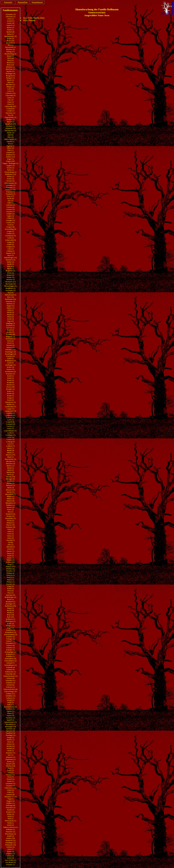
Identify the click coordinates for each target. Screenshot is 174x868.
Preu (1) (10, 593)
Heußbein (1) (10, 288)
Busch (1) (10, 80)
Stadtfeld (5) (10, 733)
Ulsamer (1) (10, 786)
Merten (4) (10, 472)
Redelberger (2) (11, 597)
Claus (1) (10, 102)
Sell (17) (10, 705)
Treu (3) (11, 772)
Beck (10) (10, 41)
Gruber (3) (10, 233)
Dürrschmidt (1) (10, 139)
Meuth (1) (11, 481)
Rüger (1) (10, 628)
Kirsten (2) (10, 345)
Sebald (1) (10, 700)
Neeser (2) (11, 507)
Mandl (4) (11, 450)
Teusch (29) (10, 764)
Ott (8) (11, 542)
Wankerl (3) (11, 812)
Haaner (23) (10, 253)
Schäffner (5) (10, 696)
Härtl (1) (10, 310)
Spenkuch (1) (10, 724)
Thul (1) (10, 768)
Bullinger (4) (10, 73)
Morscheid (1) (11, 494)
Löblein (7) (10, 446)
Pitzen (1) (10, 580)
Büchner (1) (10, 84)
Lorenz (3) (10, 439)
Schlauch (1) (11, 654)
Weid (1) (10, 816)
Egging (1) (10, 146)
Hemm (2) (10, 275)
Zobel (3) (11, 858)
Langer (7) (10, 409)
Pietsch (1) (10, 575)
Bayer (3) (10, 38)
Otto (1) (10, 545)
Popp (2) (10, 586)
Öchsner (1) (10, 865)
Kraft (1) (10, 378)
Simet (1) (11, 713)
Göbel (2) (10, 244)
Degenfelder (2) (10, 117)
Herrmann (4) (10, 284)
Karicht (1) (10, 328)
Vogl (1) (11, 799)
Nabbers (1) (10, 505)
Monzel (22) (10, 490)
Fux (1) (11, 201)
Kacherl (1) (10, 325)
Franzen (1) (11, 192)
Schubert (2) (10, 683)
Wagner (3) (11, 801)
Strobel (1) (10, 748)
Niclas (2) (10, 520)
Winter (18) (10, 838)
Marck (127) (10, 455)
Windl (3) (11, 836)
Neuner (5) (10, 516)
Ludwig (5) (10, 442)
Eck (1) (11, 144)
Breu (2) (10, 60)
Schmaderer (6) (10, 659)
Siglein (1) (10, 711)
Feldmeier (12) (11, 174)
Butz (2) (10, 82)
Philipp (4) (10, 573)
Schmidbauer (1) (10, 665)
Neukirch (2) (10, 514)
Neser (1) (11, 510)
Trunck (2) (10, 779)
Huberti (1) (11, 304)
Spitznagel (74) (11, 726)
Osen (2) (10, 534)
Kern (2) (11, 341)
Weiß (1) (10, 823)
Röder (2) (10, 623)
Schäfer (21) (10, 694)
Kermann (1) (10, 339)
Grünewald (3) (10, 240)
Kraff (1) (11, 376)
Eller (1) (10, 150)
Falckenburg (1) (10, 172)
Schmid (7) (11, 663)
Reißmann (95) (10, 606)
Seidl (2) (10, 702)
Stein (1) (10, 742)
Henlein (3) (10, 279)
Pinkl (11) (10, 577)
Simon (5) (11, 716)
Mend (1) (11, 468)
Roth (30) (10, 617)
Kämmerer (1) (11, 402)
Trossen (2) (10, 775)
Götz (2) (10, 249)
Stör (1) (10, 755)
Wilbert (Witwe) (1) (10, 827)
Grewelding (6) (11, 229)
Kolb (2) (11, 363)
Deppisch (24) (11, 124)
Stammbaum (37, 2)
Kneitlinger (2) (11, 354)
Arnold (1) (10, 21)
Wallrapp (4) (10, 805)
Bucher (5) (10, 71)
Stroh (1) (11, 751)
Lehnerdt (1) (10, 415)
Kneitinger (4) (11, 352)
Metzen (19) (11, 477)
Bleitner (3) (11, 49)
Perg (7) (10, 564)
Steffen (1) (10, 740)
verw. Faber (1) (11, 860)
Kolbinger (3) (10, 365)
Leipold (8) (10, 422)
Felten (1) (10, 176)
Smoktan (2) (10, 718)
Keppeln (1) (10, 336)
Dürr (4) (10, 137)
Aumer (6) (11, 23)
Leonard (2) (10, 424)
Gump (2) (10, 242)
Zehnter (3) (10, 847)
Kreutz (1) (10, 385)
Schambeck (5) (10, 632)
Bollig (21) (10, 52)
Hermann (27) (10, 282)
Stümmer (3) (11, 757)
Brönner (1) (10, 67)
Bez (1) (11, 45)
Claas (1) (10, 98)
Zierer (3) (10, 851)
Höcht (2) (10, 315)
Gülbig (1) (11, 251)
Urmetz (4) (10, 794)
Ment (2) (10, 470)
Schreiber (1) (11, 680)
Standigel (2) (10, 735)
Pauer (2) (10, 553)
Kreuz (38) (10, 387)
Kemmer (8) (11, 334)
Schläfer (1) (10, 656)
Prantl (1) (10, 588)
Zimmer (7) (11, 854)
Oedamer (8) (11, 527)
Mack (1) (10, 448)
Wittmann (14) (10, 845)
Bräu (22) (10, 65)
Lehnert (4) (10, 417)
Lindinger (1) (10, 435)
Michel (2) (10, 483)
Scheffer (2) (11, 637)
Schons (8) (10, 678)
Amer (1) (10, 19)
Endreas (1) (11, 155)
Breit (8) (11, 58)
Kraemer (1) (11, 374)
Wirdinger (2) (10, 843)
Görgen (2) (10, 247)
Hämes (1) (11, 308)
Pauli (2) (10, 556)
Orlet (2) (10, 529)
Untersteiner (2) (10, 788)
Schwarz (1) (10, 687)
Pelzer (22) (10, 562)
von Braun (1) (10, 862)
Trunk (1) (10, 781)
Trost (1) (10, 777)
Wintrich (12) (10, 840)
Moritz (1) (10, 492)
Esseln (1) (11, 168)
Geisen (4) (11, 207)
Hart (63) (10, 266)
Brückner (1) (10, 69)
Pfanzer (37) (10, 567)
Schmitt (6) (10, 669)
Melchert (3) (10, 464)
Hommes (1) (10, 301)
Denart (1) (10, 122)
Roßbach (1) (10, 619)
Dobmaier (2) (10, 128)
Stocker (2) (11, 746)
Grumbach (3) (10, 236)
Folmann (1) (10, 187)
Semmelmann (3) (10, 707)
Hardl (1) (10, 264)
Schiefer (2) (10, 648)
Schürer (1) (10, 698)
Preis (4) (11, 591)
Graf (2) (10, 225)
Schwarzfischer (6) (10, 689)
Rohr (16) (10, 615)
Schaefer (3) (11, 630)
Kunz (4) (11, 400)
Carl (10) (10, 89)
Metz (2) (10, 474)
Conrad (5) (10, 109)
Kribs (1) (10, 391)
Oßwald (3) (10, 547)
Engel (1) (11, 159)
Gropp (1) (10, 231)
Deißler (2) (10, 119)
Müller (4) (10, 499)
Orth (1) (10, 531)
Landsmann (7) (10, 407)
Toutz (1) (10, 770)
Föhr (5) (10, 203)
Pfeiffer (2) (10, 569)
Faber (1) (10, 170)
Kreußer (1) (10, 389)
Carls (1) (10, 91)
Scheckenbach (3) (10, 634)
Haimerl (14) (10, 260)
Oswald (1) (11, 540)
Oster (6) (11, 538)
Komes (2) (10, 369)
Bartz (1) (11, 34)
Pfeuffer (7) (10, 571)
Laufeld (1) (10, 413)
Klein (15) (10, 347)
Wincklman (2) (10, 834)
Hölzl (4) (10, 317)
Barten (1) (10, 27)
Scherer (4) (11, 645)
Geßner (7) (10, 214)
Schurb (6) (10, 685)
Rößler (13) (11, 626)
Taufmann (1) (10, 759)
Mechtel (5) (10, 461)
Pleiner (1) (10, 582)
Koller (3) (10, 367)
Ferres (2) (10, 179)
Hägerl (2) (10, 306)
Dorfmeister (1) (10, 130)
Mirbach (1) (10, 485)
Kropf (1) (10, 396)
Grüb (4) (10, 238)
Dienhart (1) (11, 126)
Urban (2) (10, 790)
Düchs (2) (10, 133)
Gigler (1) (10, 216)
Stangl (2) (10, 737)
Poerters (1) (10, 584)
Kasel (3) (10, 330)
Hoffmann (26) (10, 299)
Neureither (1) (11, 518)
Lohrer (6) (10, 437)
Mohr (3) (10, 488)
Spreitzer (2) (10, 729)
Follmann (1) (11, 185)
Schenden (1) (10, 643)
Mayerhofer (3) (11, 459)
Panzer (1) (10, 551)
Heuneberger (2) (10, 286)
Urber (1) (11, 792)
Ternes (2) (10, 762)
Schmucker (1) (10, 672)
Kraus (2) (10, 380)
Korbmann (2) (11, 371)
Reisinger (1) (11, 604)
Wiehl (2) (10, 825)
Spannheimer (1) (10, 722)
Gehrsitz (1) (10, 205)
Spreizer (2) (10, 731)
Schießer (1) (11, 650)
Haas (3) (11, 255)
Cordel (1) (10, 111)
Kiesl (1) (10, 343)
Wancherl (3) (11, 808)
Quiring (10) (10, 595)
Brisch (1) (11, 63)
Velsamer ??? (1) (11, 797)
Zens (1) (10, 849)
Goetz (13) (10, 222)
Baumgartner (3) (10, 36)
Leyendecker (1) (11, 431)
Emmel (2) (10, 152)
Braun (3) (10, 56)
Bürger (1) (11, 87)
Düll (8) (10, 135)
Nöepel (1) (10, 523)
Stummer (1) (11, 753)
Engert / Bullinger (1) (10, 163)
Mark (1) (11, 457)
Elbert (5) (10, 148)
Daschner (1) (10, 113)
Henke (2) (11, 277)
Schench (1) (10, 641)
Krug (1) (10, 398)
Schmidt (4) (10, 667)
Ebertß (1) (10, 141)
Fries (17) (10, 196)
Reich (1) (11, 599)
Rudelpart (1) (10, 621)
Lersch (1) (10, 426)
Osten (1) (11, 536)
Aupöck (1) (10, 25)
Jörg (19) (10, 321)
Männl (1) (11, 496)
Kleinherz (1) (10, 350)
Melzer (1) (10, 466)
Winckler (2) (11, 832)
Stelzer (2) (11, 744)
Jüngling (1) (10, 323)
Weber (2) (10, 814)
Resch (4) (10, 610)
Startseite (8, 2)
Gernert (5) (11, 209)
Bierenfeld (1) (10, 47)
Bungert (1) (11, 78)
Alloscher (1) (10, 17)
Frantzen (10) (10, 190)
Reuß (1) (10, 613)
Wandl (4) (10, 810)
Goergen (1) (10, 220)
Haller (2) (10, 262)
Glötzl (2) (10, 218)
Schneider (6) (10, 674)
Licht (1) (10, 433)
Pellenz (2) (10, 560)
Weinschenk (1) (11, 821)
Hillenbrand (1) (10, 295)
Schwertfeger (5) (11, 691)
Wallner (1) (10, 803)
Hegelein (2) (10, 271)
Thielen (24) (10, 766)
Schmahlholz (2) (10, 661)
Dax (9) (10, 115)
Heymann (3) (10, 290)
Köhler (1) (11, 404)
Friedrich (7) (11, 194)
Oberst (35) (10, 525)
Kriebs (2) (10, 393)
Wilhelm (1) (10, 829)
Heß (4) (10, 293)
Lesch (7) (10, 428)
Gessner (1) (11, 212)
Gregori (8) (10, 227)
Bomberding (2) (11, 54)
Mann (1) (11, 453)
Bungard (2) (10, 76)
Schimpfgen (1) (10, 652)
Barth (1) (10, 30)
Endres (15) (10, 157)
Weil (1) (11, 818)
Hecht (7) (10, 268)
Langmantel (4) (10, 411)
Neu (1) (10, 512)
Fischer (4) (10, 181)
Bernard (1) (11, 43)
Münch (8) (10, 501)
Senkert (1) (11, 709)
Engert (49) (10, 161)
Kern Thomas (29, 20)
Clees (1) (10, 104)
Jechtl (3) (11, 319)
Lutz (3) (10, 444)
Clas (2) (10, 100)
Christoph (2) (10, 95)
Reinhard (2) (11, 602)
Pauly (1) (10, 558)
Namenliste (23, 2)
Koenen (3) (10, 356)
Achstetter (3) (11, 14)
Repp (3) (10, 608)
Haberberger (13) (11, 258)
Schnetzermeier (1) (11, 676)
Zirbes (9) (10, 856)
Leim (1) (10, 420)
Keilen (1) (10, 332)
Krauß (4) (10, 382)
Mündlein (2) (10, 503)
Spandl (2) (11, 720)
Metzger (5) (10, 479)
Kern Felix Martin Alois (34, 18)
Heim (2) (10, 273)
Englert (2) (10, 166)
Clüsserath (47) (11, 106)
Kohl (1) (11, 358)
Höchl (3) (10, 312)
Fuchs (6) (10, 198)
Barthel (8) (10, 32)
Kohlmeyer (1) (10, 361)
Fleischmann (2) (10, 183)
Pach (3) (10, 549)
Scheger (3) (11, 639)
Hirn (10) (11, 297)
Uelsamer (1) (11, 783)
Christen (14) (10, 93)
